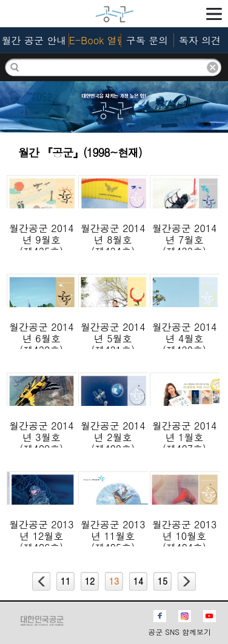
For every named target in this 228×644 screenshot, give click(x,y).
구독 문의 (147, 40)
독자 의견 (200, 40)
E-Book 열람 (95, 40)
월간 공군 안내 (34, 40)
